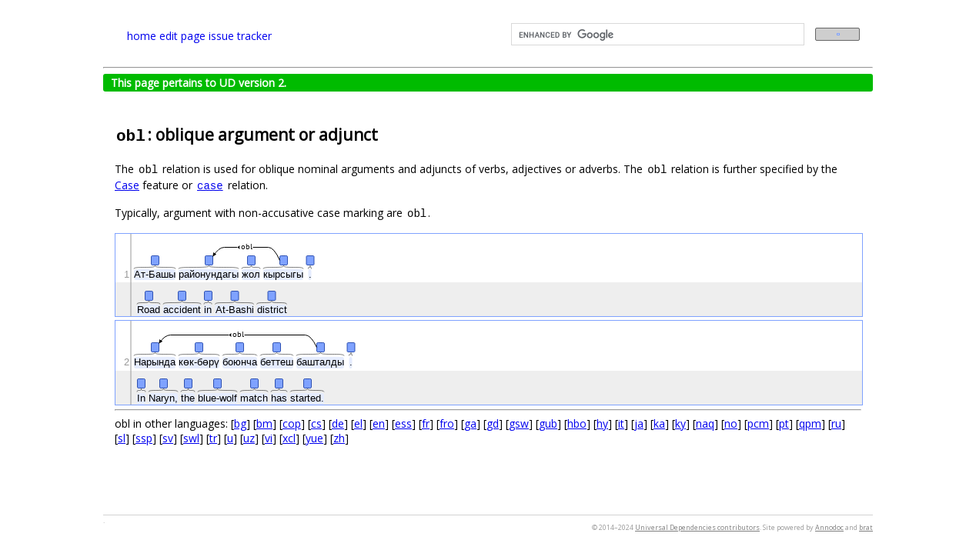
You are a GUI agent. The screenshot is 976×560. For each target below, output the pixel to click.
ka (659, 423)
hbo (577, 423)
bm (264, 423)
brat (866, 527)
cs (316, 423)
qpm (810, 423)
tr (213, 438)
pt (784, 423)
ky (680, 423)
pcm (758, 423)
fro (447, 423)
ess (403, 423)
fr (426, 423)
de (338, 423)
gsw (519, 423)
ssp (144, 438)
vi (269, 438)
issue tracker (240, 36)
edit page (182, 36)
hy (602, 423)
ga (470, 423)
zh (339, 438)
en (379, 423)
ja (639, 423)
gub (548, 423)
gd (493, 423)
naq (705, 423)
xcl (289, 438)
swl (191, 438)
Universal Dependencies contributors (697, 527)
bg (240, 423)
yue (314, 438)
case (210, 186)
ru (836, 423)
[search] (656, 35)
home (142, 36)
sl (122, 438)
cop (292, 423)
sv (168, 438)
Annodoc (829, 527)
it (621, 423)
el (358, 423)
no (731, 423)
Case (127, 185)
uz (249, 438)
